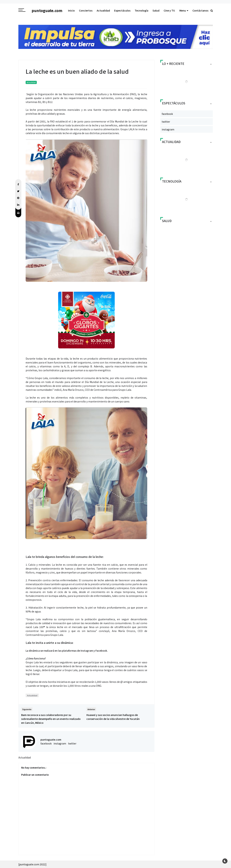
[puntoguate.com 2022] (32, 864)
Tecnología (141, 10)
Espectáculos (122, 10)
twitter (72, 743)
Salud (156, 10)
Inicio (71, 10)
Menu (184, 10)
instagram (60, 743)
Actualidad (103, 10)
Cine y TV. (169, 10)
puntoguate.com (51, 740)
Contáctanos (200, 10)
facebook (46, 743)
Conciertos (86, 10)
